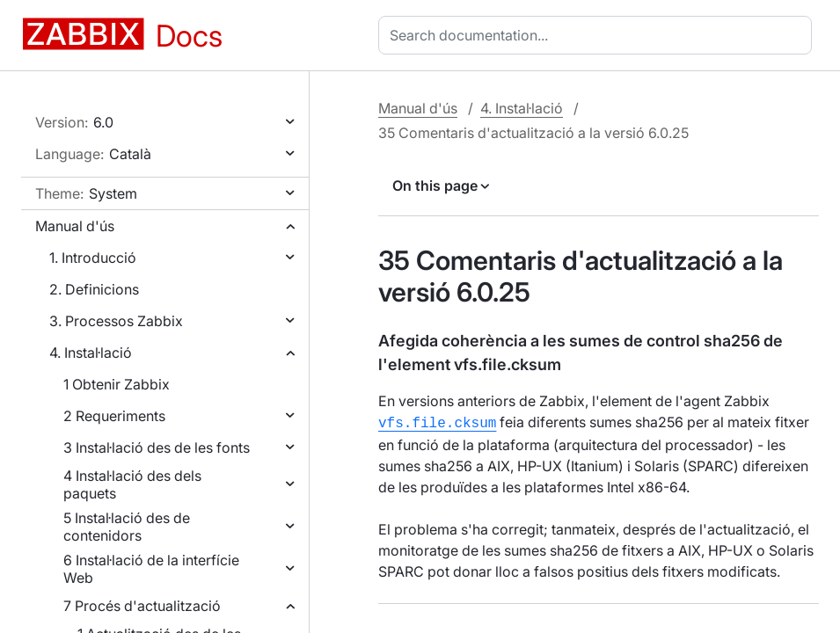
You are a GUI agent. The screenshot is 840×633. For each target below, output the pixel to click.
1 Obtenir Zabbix (117, 384)
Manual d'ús (75, 226)
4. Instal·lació (91, 353)
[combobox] (599, 35)
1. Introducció (93, 258)
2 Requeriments (114, 416)
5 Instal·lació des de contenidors (127, 527)
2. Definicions (94, 289)
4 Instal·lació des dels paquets (132, 484)
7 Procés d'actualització (142, 606)
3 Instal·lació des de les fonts (157, 447)
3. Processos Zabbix (116, 321)
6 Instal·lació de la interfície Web (151, 569)
